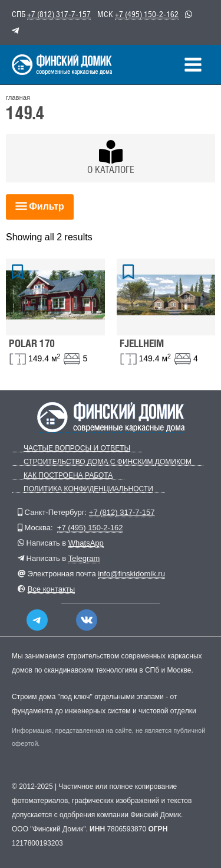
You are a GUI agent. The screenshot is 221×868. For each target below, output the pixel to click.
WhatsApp (86, 543)
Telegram (84, 558)
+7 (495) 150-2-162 (147, 14)
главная (18, 97)
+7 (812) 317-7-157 (59, 14)
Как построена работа (68, 476)
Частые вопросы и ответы (77, 448)
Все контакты (51, 589)
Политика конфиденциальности (88, 489)
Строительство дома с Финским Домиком (108, 462)
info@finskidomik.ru (131, 574)
